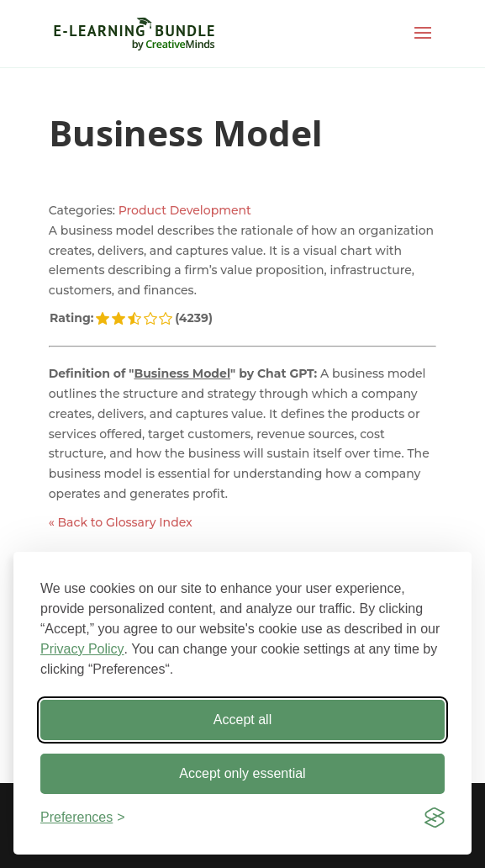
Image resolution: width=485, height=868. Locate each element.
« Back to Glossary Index (121, 522)
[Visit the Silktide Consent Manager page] (435, 818)
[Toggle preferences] (83, 818)
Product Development (185, 210)
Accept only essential (242, 773)
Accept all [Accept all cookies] (242, 720)
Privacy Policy (82, 649)
